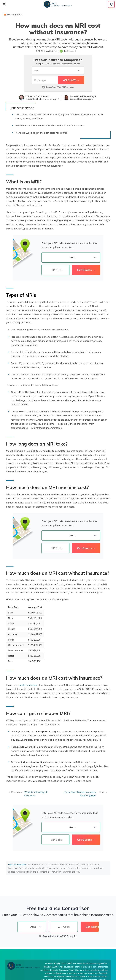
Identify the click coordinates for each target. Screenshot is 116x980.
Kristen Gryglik (89, 96)
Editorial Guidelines (17, 865)
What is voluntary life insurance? (36, 794)
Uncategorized (15, 15)
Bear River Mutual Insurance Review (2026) (81, 794)
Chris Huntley (42, 96)
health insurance (28, 685)
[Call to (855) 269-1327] (111, 4)
